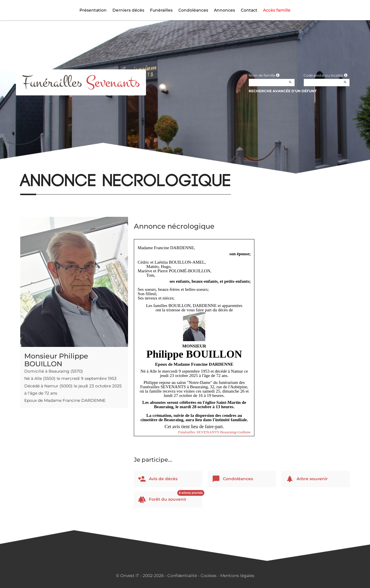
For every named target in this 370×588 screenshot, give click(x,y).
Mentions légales (237, 576)
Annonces (224, 10)
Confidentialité (182, 576)
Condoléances (193, 10)
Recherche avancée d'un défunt (283, 91)
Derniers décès (128, 10)
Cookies (209, 576)
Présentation (93, 10)
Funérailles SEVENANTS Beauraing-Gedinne (214, 432)
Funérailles (161, 10)
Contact (249, 10)
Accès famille (277, 10)
